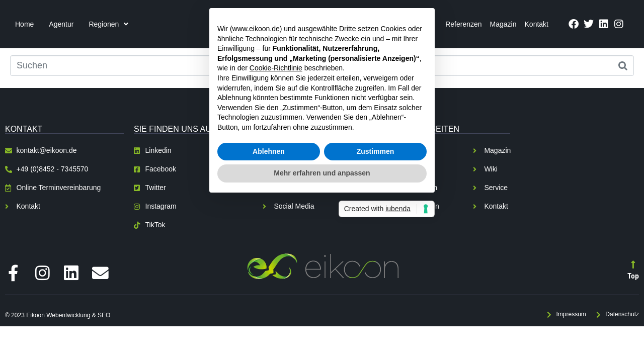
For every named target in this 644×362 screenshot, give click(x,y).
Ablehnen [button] (269, 232)
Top (633, 275)
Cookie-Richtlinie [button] (276, 149)
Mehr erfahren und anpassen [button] (322, 254)
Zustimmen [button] (376, 232)
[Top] (633, 264)
